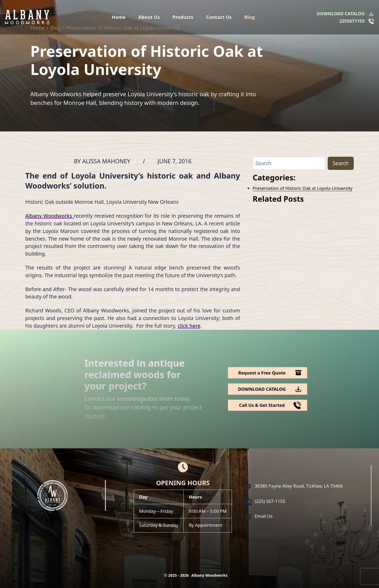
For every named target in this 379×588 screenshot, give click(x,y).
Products (183, 17)
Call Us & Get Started (262, 405)
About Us (149, 17)
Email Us (264, 516)
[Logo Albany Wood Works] (27, 17)
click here (189, 326)
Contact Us (219, 17)
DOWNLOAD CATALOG (341, 14)
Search (341, 163)
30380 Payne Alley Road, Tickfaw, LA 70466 (299, 486)
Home (119, 17)
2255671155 (352, 21)
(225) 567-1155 (270, 501)
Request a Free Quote (262, 373)
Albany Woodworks (49, 216)
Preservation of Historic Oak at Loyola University (303, 188)
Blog (250, 17)
